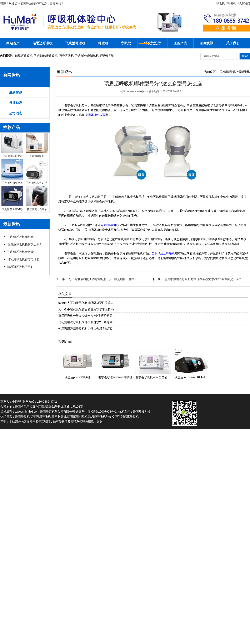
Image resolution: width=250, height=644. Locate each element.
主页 (220, 72)
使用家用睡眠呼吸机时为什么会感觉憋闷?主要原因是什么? (202, 279)
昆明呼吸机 (108, 225)
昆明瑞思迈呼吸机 (163, 253)
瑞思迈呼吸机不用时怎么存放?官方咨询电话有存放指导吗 (22, 267)
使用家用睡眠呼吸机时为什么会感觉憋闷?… (87, 329)
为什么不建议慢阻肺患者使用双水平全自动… (87, 309)
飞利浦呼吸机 (75, 43)
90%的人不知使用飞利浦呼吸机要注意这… (86, 303)
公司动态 (16, 113)
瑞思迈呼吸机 (42, 43)
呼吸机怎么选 (96, 115)
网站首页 (13, 43)
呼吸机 (103, 43)
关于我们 (233, 43)
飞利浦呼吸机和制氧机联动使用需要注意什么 (22, 237)
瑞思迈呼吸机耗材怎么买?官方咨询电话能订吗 (26, 244)
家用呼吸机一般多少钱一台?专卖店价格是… (87, 316)
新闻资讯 (207, 43)
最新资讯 (16, 92)
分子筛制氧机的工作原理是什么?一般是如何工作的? (102, 279)
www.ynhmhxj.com (138, 91)
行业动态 (16, 103)
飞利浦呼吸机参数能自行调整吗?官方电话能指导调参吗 (22, 252)
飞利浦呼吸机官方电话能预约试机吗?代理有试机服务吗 (26, 259)
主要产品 (180, 43)
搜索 (245, 56)
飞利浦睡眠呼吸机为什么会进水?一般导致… (87, 322)
